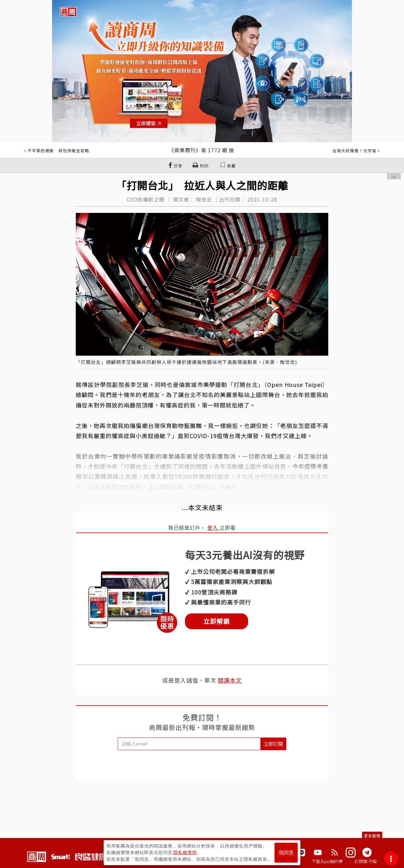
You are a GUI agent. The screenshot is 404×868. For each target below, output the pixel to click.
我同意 (286, 853)
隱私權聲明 (185, 853)
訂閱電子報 (366, 861)
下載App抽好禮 (327, 861)
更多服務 (372, 836)
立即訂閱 (273, 744)
